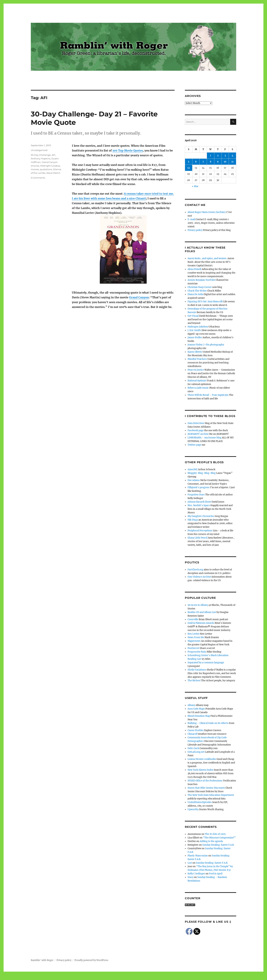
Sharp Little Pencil (198, 538)
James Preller (195, 337)
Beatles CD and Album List (202, 612)
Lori (190, 863)
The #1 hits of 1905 (215, 834)
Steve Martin (53, 173)
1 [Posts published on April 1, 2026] (211, 156)
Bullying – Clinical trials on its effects (208, 723)
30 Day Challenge (41, 155)
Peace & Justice (196, 370)
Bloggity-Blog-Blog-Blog (202, 473)
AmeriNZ (193, 469)
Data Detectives (196, 423)
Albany (191, 705)
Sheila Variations (197, 670)
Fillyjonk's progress (199, 487)
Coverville (193, 619)
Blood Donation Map (199, 716)
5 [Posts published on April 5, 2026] (189, 162)
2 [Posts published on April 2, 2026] (218, 156)
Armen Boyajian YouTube (201, 280)
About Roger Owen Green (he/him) (207, 212)
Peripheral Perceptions (200, 531)
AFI (53, 155)
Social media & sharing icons (114, 978)
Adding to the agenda (211, 841)
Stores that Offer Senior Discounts (206, 788)
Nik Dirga (193, 520)
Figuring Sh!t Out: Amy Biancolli (205, 302)
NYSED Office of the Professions (205, 781)
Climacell (193, 734)
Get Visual (193, 316)
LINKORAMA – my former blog (204, 438)
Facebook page (196, 430)
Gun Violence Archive (199, 577)
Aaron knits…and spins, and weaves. (207, 258)
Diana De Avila (195, 294)
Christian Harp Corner (200, 287)
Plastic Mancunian (198, 856)
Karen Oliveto (195, 352)
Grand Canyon (139, 297)
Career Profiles (196, 730)
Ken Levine (194, 634)
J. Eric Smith (194, 330)
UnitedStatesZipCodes (200, 802)
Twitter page (194, 445)
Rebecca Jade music (198, 388)
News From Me (196, 637)
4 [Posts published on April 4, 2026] (233, 156)
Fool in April (216, 874)
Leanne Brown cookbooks (202, 759)
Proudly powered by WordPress (91, 960)
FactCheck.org (195, 570)
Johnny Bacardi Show (199, 502)
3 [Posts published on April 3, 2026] (225, 156)
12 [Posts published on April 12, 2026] (189, 168)
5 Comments (38, 178)
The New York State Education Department (211, 795)
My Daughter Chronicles (201, 516)
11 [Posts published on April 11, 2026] (232, 162)
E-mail (191, 219)
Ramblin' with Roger (42, 960)
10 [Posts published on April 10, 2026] (225, 162)
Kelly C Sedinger (196, 874)
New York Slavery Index (200, 770)
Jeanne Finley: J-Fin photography (206, 345)
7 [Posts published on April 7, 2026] (203, 162)
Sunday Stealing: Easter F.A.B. (218, 845)
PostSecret (193, 648)
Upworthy (193, 809)
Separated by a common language (206, 663)
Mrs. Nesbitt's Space (199, 505)
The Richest (194, 681)
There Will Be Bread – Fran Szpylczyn (208, 395)
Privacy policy (195, 230)
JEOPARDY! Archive (198, 434)
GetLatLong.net (196, 752)
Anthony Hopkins (41, 159)
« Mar (195, 186)
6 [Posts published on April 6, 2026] (196, 162)
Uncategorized (39, 150)
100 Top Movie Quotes (128, 150)
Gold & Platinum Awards (201, 623)
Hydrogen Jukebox (198, 327)
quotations (46, 169)
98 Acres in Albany (198, 605)
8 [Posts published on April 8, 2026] (211, 162)
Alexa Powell (194, 269)
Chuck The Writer (197, 291)
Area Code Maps (196, 709)
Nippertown (194, 641)
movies (35, 169)
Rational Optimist (197, 381)
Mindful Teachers (197, 359)
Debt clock (193, 748)
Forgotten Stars (196, 495)
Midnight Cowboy (50, 166)
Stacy (190, 877)
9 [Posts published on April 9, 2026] (218, 162)
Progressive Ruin (197, 652)
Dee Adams (194, 480)
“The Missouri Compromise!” (219, 838)
